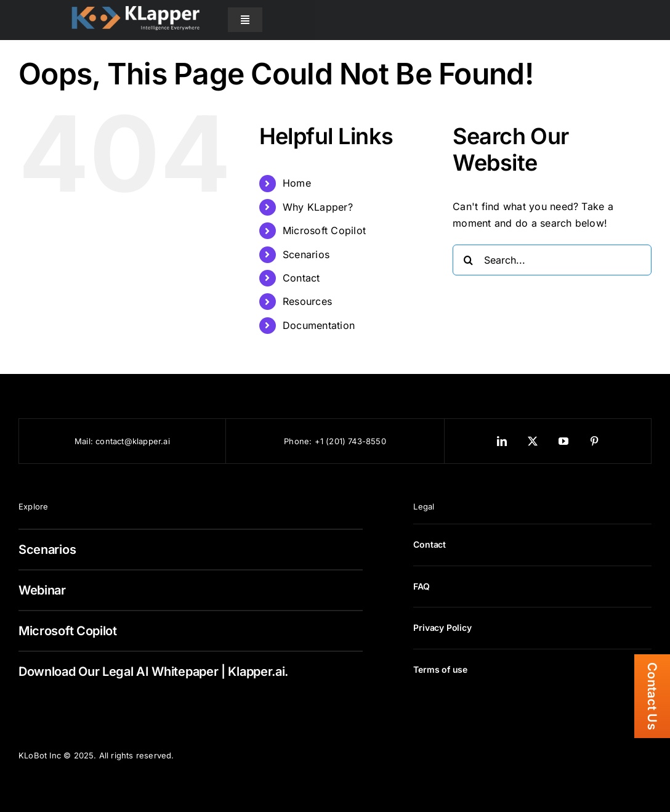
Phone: (299, 441)
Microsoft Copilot (324, 230)
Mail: (85, 441)
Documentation (319, 325)
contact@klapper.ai (133, 441)
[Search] (468, 260)
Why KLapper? (318, 207)
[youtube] (563, 441)
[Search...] (552, 260)
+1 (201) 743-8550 (350, 441)
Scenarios (306, 254)
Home (297, 183)
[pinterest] (594, 441)
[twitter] (533, 441)
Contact (301, 278)
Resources (307, 301)
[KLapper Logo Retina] (135, 6)
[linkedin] (502, 441)
